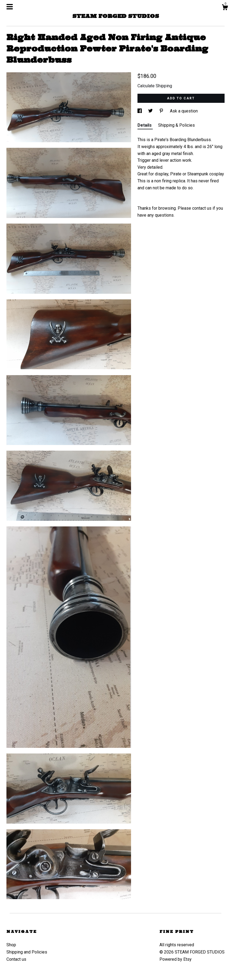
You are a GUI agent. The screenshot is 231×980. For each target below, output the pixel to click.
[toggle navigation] (10, 7)
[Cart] (225, 8)
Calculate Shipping (155, 86)
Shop (11, 945)
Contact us (16, 959)
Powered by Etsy (176, 959)
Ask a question (184, 111)
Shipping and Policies (27, 952)
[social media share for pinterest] (162, 111)
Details (145, 125)
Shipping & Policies (176, 125)
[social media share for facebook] (140, 111)
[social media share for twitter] (151, 111)
